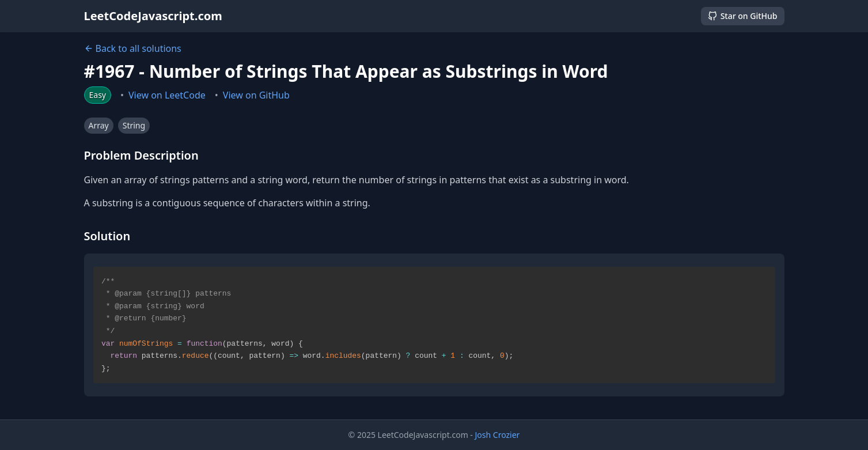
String (134, 125)
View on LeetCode (167, 95)
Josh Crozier (498, 435)
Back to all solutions (133, 48)
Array (99, 125)
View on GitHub (256, 95)
